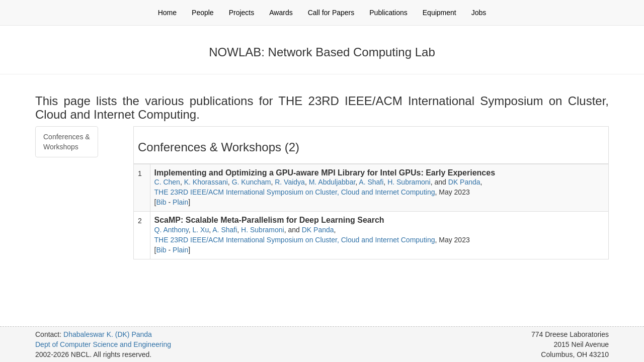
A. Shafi (371, 182)
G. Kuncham (252, 182)
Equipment (439, 13)
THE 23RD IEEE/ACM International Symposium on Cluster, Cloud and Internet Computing (295, 192)
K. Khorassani (206, 182)
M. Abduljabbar (332, 182)
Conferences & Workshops (67, 142)
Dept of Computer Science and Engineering (103, 344)
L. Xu (201, 230)
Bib (161, 202)
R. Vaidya (290, 182)
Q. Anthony (172, 230)
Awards (281, 13)
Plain (180, 202)
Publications (388, 13)
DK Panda (464, 182)
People (203, 13)
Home (167, 13)
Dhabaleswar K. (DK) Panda (108, 334)
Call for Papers (331, 13)
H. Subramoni (409, 182)
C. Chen (167, 182)
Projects (242, 13)
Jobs (479, 13)
